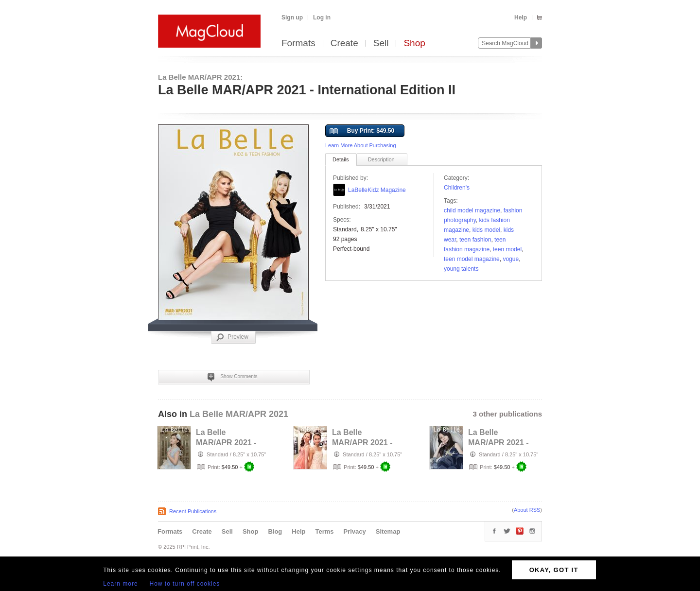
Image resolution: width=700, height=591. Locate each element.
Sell (381, 43)
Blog (275, 531)
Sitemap (388, 531)
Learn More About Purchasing (361, 145)
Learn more (120, 584)
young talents (461, 269)
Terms (324, 531)
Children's (457, 188)
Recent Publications (193, 511)
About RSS (527, 510)
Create (344, 43)
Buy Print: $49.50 (362, 131)
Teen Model (507, 249)
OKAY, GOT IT (554, 570)
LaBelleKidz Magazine (377, 190)
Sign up (292, 17)
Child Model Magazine (472, 210)
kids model (486, 230)
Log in (322, 17)
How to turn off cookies (185, 584)
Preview (232, 337)
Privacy (355, 531)
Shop (414, 43)
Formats (298, 43)
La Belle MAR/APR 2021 (239, 414)
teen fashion (475, 240)
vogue (511, 259)
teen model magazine (472, 259)
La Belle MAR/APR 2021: (200, 77)
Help (521, 17)
